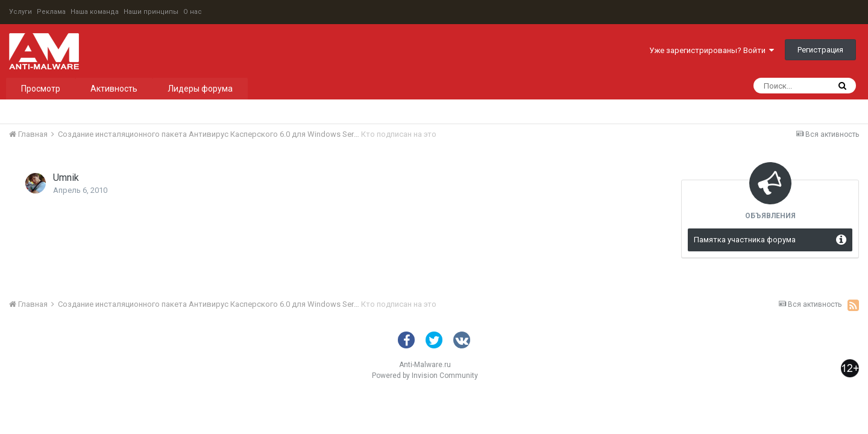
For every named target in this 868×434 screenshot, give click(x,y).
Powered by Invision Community (425, 376)
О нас (193, 12)
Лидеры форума (200, 89)
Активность (114, 89)
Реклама (51, 12)
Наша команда (95, 12)
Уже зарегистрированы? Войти (712, 50)
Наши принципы (151, 12)
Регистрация (820, 50)
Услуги (20, 12)
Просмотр (41, 89)
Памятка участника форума (745, 240)
